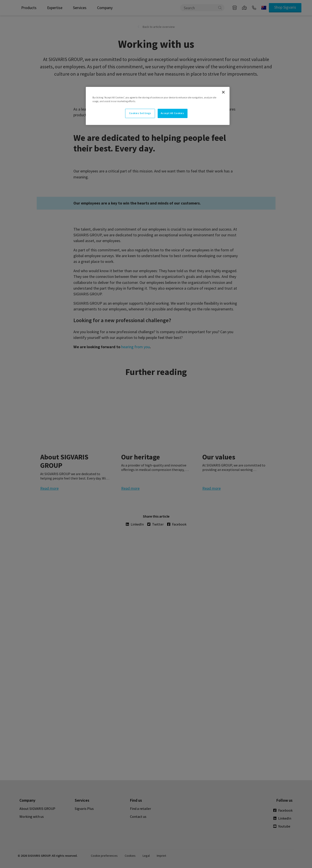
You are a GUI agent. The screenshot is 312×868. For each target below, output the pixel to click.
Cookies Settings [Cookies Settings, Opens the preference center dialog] (140, 113)
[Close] (223, 92)
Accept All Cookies (172, 113)
